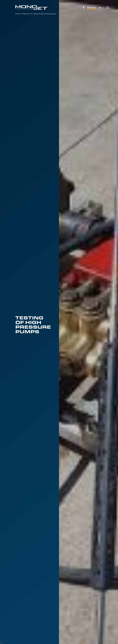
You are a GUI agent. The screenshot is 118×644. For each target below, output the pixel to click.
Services (26, 14)
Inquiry (92, 7)
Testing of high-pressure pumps (44, 14)
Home (18, 14)
